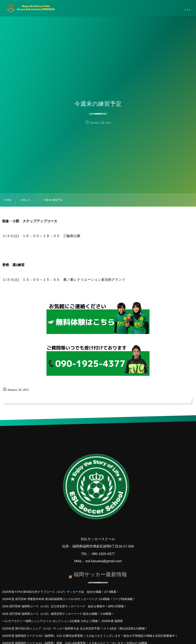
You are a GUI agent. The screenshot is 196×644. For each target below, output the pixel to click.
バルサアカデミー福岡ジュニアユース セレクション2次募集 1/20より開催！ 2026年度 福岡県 (62, 621)
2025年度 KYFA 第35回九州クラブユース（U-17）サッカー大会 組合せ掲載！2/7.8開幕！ (61, 592)
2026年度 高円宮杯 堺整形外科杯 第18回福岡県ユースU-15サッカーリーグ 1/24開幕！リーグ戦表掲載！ (69, 599)
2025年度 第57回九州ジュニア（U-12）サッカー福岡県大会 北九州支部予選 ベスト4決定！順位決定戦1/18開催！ (75, 628)
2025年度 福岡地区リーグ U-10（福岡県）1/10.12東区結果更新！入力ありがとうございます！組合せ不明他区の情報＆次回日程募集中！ (90, 636)
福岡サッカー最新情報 (100, 573)
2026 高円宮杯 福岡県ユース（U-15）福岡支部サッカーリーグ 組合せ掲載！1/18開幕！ (58, 614)
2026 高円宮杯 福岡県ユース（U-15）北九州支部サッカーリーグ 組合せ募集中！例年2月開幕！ (64, 606)
